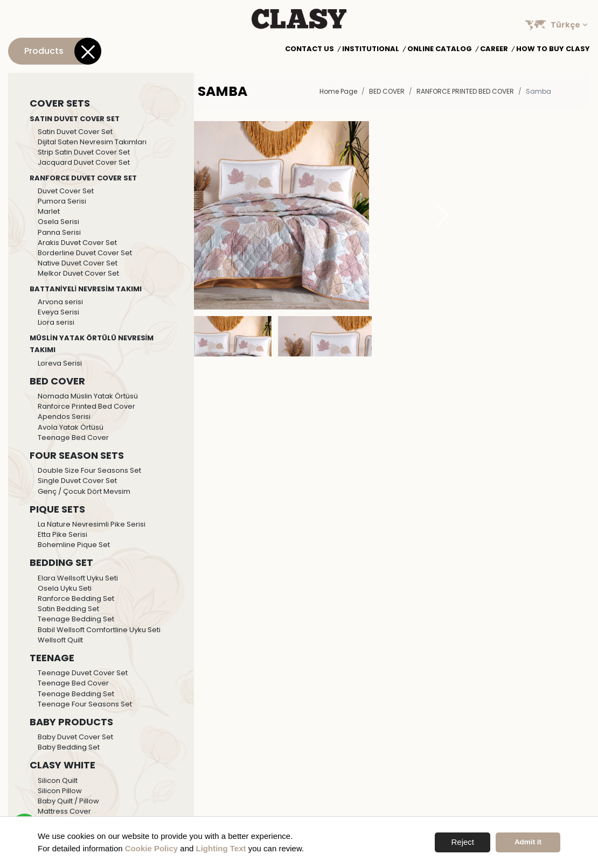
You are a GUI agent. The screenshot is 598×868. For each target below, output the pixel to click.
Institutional (371, 49)
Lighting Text (221, 848)
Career (494, 49)
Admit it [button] (528, 842)
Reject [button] (463, 842)
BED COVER (387, 91)
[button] (443, 215)
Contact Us (310, 49)
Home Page (338, 91)
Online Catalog (440, 49)
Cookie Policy (151, 848)
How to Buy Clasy (553, 49)
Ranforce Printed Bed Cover (465, 91)
